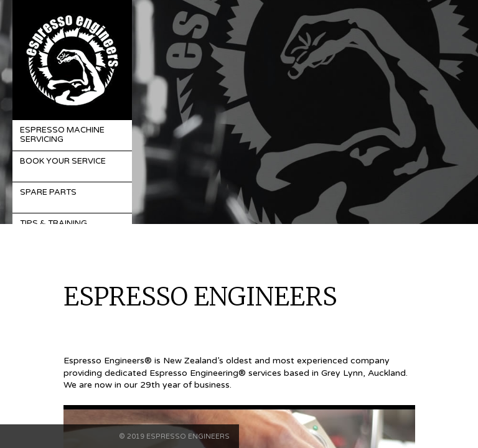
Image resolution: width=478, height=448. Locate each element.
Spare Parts (48, 192)
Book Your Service (63, 161)
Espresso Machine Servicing (62, 135)
